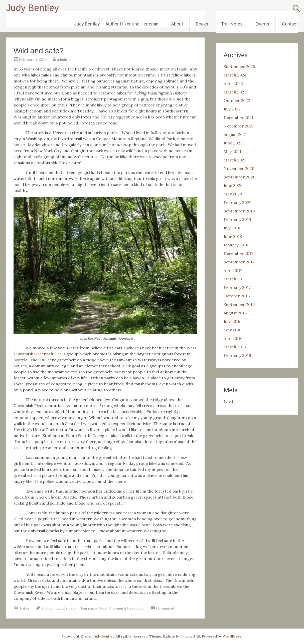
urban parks (87, 608)
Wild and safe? (39, 51)
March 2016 (235, 347)
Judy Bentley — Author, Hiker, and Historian (116, 24)
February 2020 (238, 202)
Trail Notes (232, 24)
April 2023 (233, 83)
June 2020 (233, 185)
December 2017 (238, 253)
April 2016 (233, 338)
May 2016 (233, 330)
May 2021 (233, 151)
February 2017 (237, 287)
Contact (290, 24)
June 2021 (233, 143)
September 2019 (239, 211)
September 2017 (239, 262)
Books (202, 24)
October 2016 (237, 296)
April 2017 (233, 270)
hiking (47, 608)
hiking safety (65, 608)
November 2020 (239, 168)
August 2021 (235, 134)
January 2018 (236, 245)
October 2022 (237, 100)
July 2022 (232, 109)
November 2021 (239, 126)
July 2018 (232, 228)
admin (62, 59)
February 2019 (237, 219)
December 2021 (239, 117)
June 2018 (233, 236)
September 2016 (239, 304)
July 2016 (232, 321)
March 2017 (235, 279)
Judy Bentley (33, 8)
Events (262, 24)
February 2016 (237, 355)
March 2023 (235, 92)
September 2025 (239, 66)
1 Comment (165, 608)
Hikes (25, 608)
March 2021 (235, 160)
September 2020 (240, 177)
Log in (230, 402)
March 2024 (235, 75)
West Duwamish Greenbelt (122, 608)
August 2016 (235, 313)
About (177, 24)
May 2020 (233, 194)
